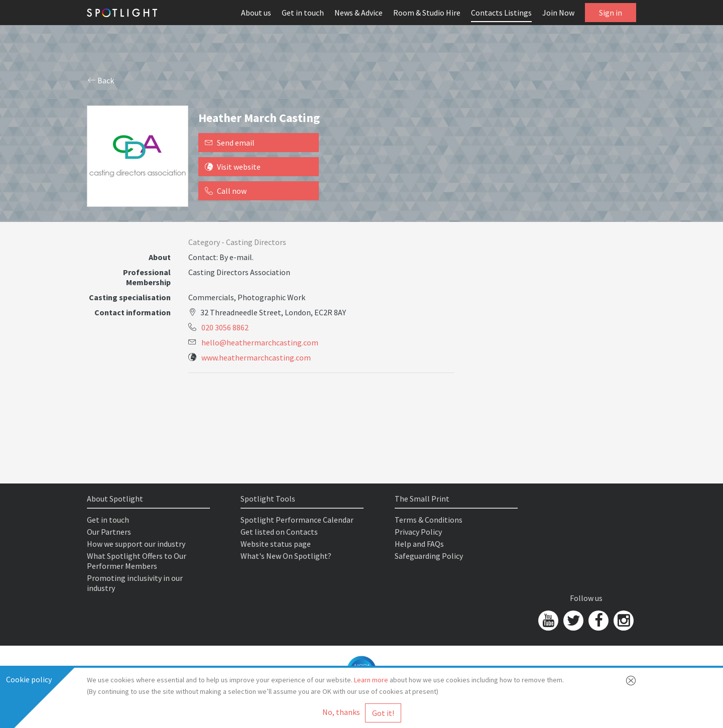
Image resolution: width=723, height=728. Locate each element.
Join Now (558, 13)
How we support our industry (136, 544)
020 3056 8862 (225, 327)
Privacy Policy (418, 532)
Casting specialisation (130, 297)
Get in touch (303, 13)
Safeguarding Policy (429, 556)
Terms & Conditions (429, 520)
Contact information (133, 312)
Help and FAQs (419, 544)
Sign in (611, 13)
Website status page (276, 544)
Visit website (233, 167)
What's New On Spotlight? (286, 556)
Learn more (371, 680)
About (160, 257)
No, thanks (341, 712)
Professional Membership (147, 277)
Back (101, 80)
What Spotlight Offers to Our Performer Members (137, 561)
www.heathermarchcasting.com (256, 357)
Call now (226, 191)
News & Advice (358, 13)
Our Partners (109, 532)
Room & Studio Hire (427, 13)
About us (256, 13)
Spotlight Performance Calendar (297, 520)
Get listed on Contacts (279, 532)
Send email (230, 143)
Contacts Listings (501, 13)
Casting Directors (256, 242)
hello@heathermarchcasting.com (260, 342)
